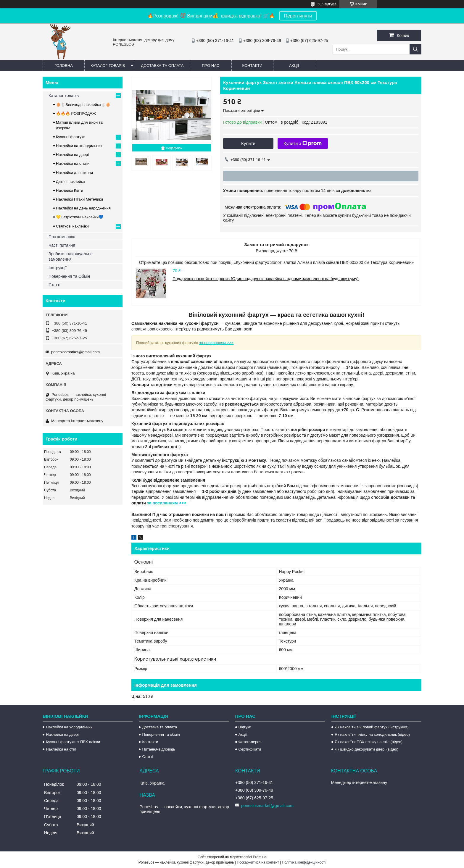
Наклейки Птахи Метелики (79, 199)
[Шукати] (415, 49)
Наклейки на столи (73, 163)
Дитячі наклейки (70, 181)
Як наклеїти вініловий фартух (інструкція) (372, 727)
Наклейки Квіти (70, 190)
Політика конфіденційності (304, 862)
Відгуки (245, 727)
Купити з (303, 143)
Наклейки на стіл (61, 749)
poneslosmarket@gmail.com (75, 352)
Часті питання (62, 245)
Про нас (211, 66)
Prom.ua (260, 857)
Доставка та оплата (162, 66)
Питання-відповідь (158, 749)
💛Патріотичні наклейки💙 (80, 217)
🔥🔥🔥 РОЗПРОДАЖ (76, 113)
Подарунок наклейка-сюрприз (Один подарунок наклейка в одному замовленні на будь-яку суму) (266, 279)
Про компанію (62, 237)
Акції (294, 66)
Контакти (252, 66)
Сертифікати (250, 749)
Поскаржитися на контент (258, 862)
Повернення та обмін (161, 734)
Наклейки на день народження (83, 208)
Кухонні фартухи (71, 137)
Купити (248, 143)
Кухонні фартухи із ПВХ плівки (73, 742)
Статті (54, 285)
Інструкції (58, 268)
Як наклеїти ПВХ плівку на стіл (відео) (369, 742)
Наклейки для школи (74, 173)
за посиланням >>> (216, 343)
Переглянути (298, 16)
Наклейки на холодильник (79, 146)
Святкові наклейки (72, 226)
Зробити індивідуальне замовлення (71, 256)
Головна (64, 66)
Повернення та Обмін (69, 276)
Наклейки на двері (72, 155)
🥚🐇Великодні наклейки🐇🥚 (83, 105)
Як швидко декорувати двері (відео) (366, 749)
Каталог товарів (108, 66)
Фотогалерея (250, 742)
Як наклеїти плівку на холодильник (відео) (372, 734)
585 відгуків (327, 4)
